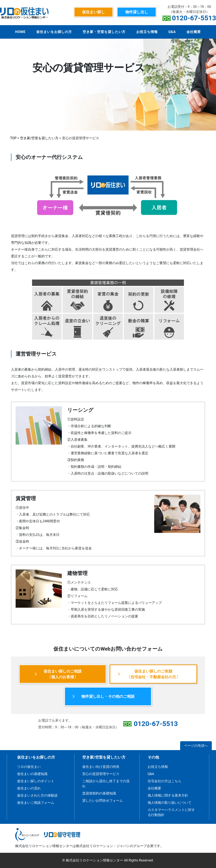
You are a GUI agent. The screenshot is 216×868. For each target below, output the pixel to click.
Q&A (172, 32)
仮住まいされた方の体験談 (37, 795)
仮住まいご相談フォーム (36, 803)
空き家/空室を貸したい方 (39, 138)
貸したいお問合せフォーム (103, 800)
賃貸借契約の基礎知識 (99, 793)
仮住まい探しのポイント (36, 781)
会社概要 (194, 32)
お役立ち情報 (147, 32)
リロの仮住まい (29, 767)
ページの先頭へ (196, 746)
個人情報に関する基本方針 (168, 795)
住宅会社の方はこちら (165, 781)
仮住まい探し (93, 12)
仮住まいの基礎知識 (32, 774)
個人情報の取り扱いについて (170, 803)
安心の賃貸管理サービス (101, 774)
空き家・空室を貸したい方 (104, 32)
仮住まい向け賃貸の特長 (101, 767)
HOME (20, 32)
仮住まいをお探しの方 (54, 32)
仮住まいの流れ (29, 788)
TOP (13, 138)
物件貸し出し (137, 12)
